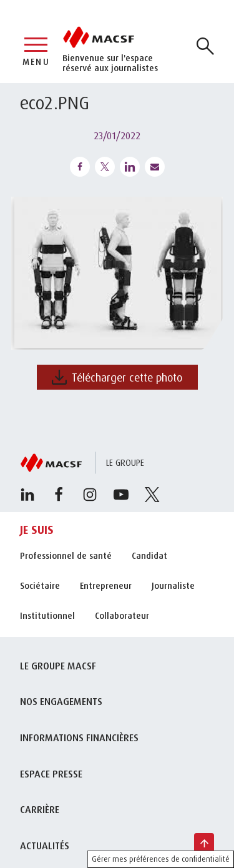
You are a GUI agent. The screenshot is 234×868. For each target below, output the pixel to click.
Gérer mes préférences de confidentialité (161, 859)
